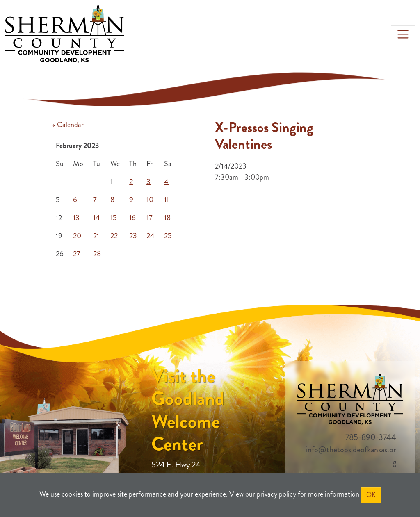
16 (132, 218)
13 (76, 218)
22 (114, 236)
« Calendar (68, 125)
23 (133, 236)
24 (151, 236)
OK (371, 495)
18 (167, 218)
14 (97, 218)
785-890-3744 (371, 437)
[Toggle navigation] (403, 34)
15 (114, 218)
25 (168, 236)
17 (150, 218)
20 (77, 236)
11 (167, 200)
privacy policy (276, 494)
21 (96, 236)
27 (77, 254)
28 (97, 254)
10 (150, 200)
